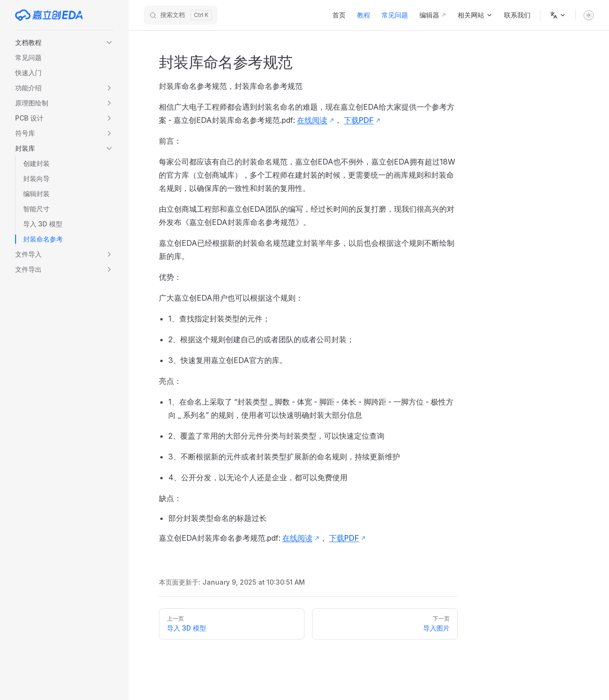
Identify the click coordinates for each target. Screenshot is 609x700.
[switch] (589, 15)
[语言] (558, 15)
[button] (64, 43)
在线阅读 (312, 120)
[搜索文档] (181, 15)
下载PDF (359, 120)
